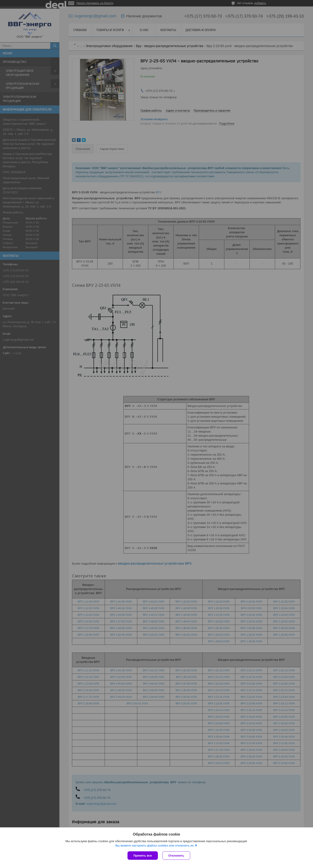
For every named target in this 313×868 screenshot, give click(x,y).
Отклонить (176, 856)
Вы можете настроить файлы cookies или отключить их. (155, 845)
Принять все (143, 856)
